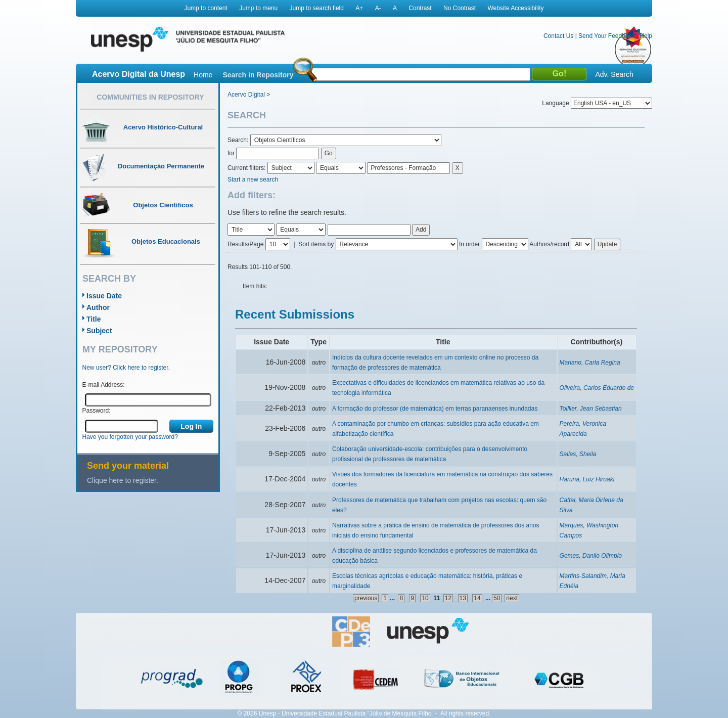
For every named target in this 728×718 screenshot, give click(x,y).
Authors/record (549, 244)
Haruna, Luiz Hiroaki (587, 479)
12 (448, 598)
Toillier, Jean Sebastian (591, 409)
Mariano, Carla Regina (590, 363)
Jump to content (206, 8)
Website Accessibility (515, 8)
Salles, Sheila (578, 454)
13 (463, 598)
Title (94, 319)
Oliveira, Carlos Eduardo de (597, 388)
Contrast (420, 8)
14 (477, 598)
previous (366, 598)
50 (497, 598)
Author (98, 307)
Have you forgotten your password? (130, 437)
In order (469, 244)
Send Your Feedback (606, 36)
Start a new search (253, 179)
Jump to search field (317, 8)
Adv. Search (614, 74)
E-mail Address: (104, 385)
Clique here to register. (123, 480)
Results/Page (245, 244)
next (512, 598)
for (231, 153)
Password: (97, 411)
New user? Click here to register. (126, 368)
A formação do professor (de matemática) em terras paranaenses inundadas (435, 409)
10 (425, 598)
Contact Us (558, 36)
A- (378, 8)
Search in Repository (258, 75)
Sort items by (316, 244)
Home (203, 75)
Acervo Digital (246, 95)
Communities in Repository (150, 97)
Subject (99, 331)
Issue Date (104, 296)
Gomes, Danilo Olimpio (591, 556)
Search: (239, 140)
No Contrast (460, 8)
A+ (359, 8)
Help (646, 36)
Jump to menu (258, 8)
